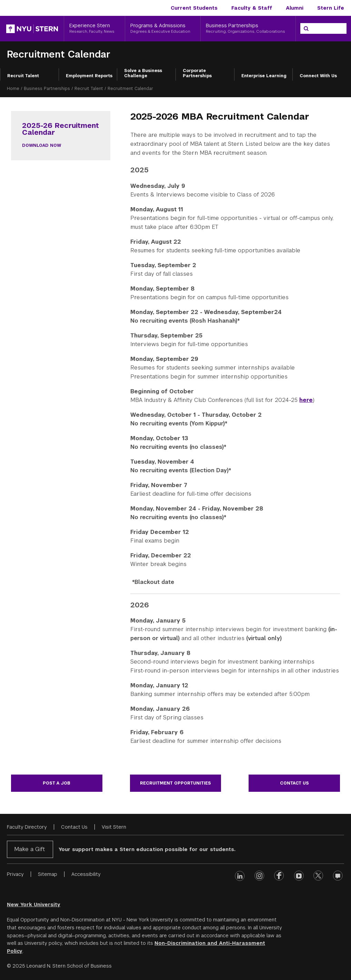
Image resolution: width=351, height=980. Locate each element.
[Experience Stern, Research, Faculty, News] (94, 29)
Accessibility (86, 874)
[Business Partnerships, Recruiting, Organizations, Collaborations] (248, 29)
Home (13, 89)
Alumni (295, 8)
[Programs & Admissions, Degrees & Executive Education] (163, 29)
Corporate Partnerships (197, 73)
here (306, 400)
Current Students (194, 8)
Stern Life (331, 8)
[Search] (306, 29)
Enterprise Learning (264, 76)
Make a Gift (29, 849)
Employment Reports (89, 76)
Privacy (15, 874)
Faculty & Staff (252, 8)
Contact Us (294, 783)
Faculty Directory (27, 827)
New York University (34, 905)
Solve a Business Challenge (143, 73)
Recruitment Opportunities (175, 783)
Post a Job (57, 783)
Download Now (42, 145)
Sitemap (48, 874)
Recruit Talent (23, 76)
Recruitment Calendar (59, 54)
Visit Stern (114, 827)
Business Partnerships (47, 89)
